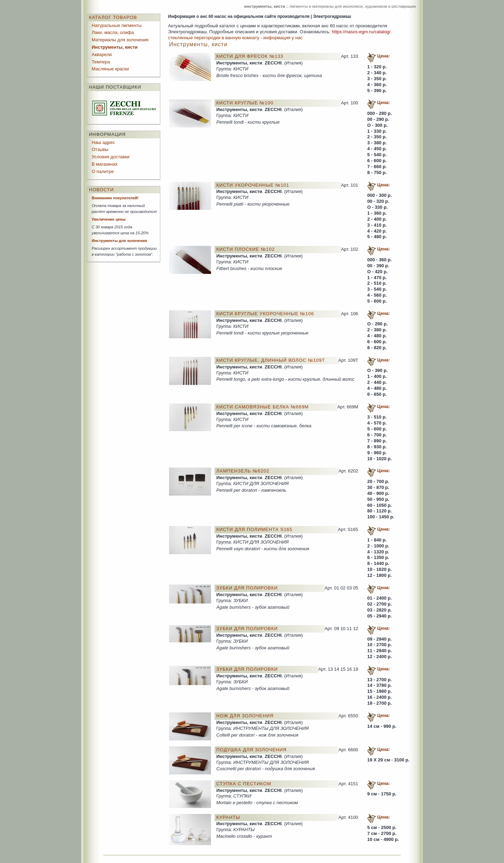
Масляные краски (110, 69)
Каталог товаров (113, 17)
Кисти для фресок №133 (250, 56)
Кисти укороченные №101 (253, 185)
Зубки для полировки (247, 588)
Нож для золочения (245, 716)
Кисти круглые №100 (245, 103)
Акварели (102, 54)
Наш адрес (103, 142)
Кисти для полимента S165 (254, 529)
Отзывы (100, 149)
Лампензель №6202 (243, 471)
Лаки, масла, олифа (113, 32)
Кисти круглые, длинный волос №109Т (271, 360)
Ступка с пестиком (244, 784)
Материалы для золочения (120, 40)
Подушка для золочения (251, 750)
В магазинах (105, 164)
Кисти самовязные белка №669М (262, 407)
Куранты (228, 817)
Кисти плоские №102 (246, 249)
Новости (101, 190)
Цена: (384, 56)
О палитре (103, 171)
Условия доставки (111, 157)
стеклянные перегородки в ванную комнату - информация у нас (235, 38)
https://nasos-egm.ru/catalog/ (361, 32)
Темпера (101, 62)
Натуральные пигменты (117, 25)
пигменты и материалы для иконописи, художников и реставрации (353, 6)
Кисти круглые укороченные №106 (265, 314)
